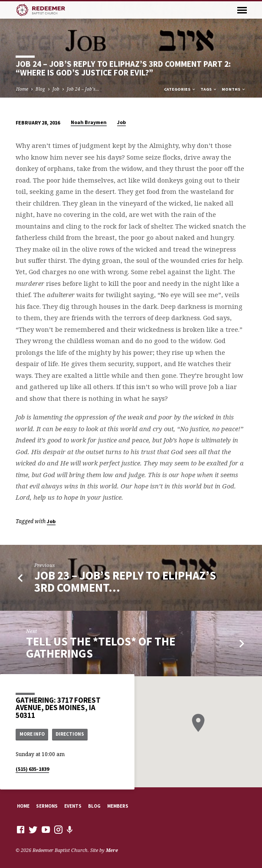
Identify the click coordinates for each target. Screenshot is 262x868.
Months (234, 89)
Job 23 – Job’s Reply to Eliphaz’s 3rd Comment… (125, 581)
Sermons (47, 806)
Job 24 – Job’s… (83, 89)
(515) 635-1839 (32, 769)
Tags (209, 89)
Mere (112, 850)
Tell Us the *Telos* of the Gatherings (101, 647)
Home (22, 89)
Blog (40, 89)
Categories (180, 89)
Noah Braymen (89, 122)
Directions (70, 734)
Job (56, 89)
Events (73, 806)
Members (118, 806)
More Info (32, 734)
